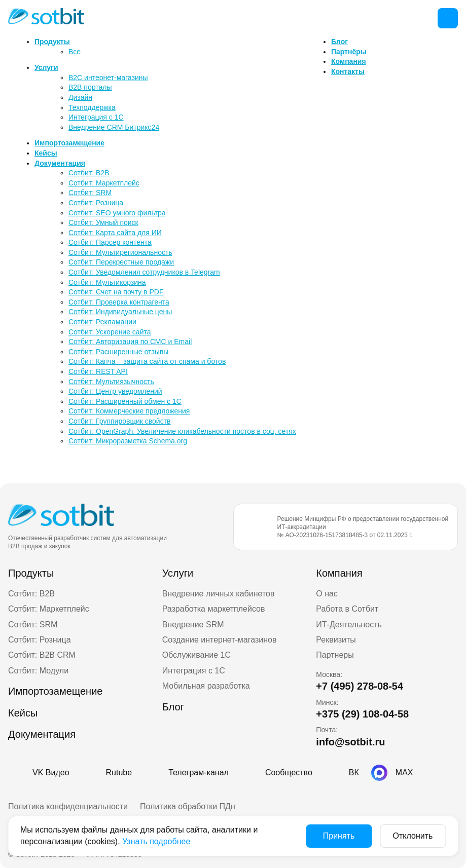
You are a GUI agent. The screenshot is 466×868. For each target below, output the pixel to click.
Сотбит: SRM (90, 193)
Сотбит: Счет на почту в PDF (116, 292)
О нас (327, 594)
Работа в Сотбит (347, 609)
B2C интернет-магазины (108, 78)
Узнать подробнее (156, 841)
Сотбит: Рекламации (102, 322)
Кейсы (46, 153)
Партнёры (349, 52)
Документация (60, 163)
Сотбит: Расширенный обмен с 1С (125, 401)
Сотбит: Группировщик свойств (120, 421)
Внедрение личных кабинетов (219, 594)
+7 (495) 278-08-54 (360, 686)
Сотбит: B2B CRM (42, 655)
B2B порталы (90, 87)
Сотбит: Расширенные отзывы (118, 352)
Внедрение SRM (193, 625)
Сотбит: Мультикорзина (107, 282)
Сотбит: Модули (38, 671)
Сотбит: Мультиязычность (111, 382)
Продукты (52, 42)
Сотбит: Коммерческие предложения (129, 411)
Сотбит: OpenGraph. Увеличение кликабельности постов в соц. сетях (182, 431)
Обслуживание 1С (196, 655)
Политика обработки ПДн (188, 806)
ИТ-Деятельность (349, 625)
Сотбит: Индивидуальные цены (120, 312)
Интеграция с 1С (96, 117)
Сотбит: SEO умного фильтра (117, 213)
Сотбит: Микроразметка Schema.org (128, 441)
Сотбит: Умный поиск (103, 222)
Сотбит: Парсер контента (110, 242)
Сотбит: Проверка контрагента (119, 302)
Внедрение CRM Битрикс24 (114, 127)
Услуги (46, 67)
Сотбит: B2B (89, 173)
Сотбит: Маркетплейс (104, 183)
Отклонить (413, 836)
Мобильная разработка (206, 686)
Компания (349, 61)
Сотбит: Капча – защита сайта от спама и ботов (147, 361)
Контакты (348, 71)
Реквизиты (336, 640)
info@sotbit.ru (350, 742)
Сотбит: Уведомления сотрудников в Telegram (144, 272)
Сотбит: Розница (96, 203)
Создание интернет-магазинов (220, 640)
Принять (339, 836)
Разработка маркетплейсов (214, 609)
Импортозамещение (69, 143)
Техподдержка (92, 107)
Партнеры (335, 655)
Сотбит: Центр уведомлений (115, 391)
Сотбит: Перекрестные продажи (121, 262)
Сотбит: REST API (98, 371)
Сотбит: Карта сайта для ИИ (115, 233)
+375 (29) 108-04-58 (362, 714)
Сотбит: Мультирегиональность (120, 252)
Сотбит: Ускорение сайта (110, 332)
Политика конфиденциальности (68, 806)
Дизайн (80, 97)
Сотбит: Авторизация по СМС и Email (130, 342)
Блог (339, 42)
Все (75, 52)
